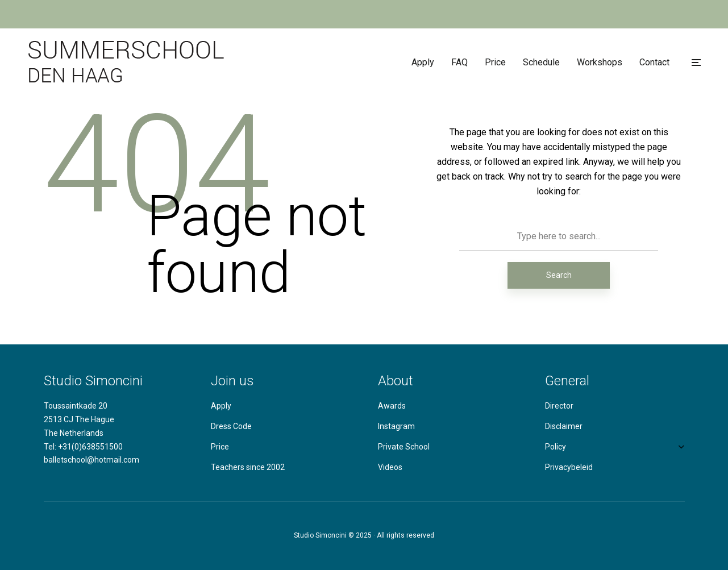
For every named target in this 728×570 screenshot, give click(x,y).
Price (495, 62)
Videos (390, 467)
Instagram (396, 426)
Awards (392, 406)
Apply (423, 62)
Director (559, 406)
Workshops (600, 62)
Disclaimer (564, 426)
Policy (556, 447)
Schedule (541, 62)
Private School (404, 447)
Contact (654, 62)
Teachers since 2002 (248, 467)
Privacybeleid (569, 467)
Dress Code (231, 426)
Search (559, 275)
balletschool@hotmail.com (91, 460)
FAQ (459, 62)
